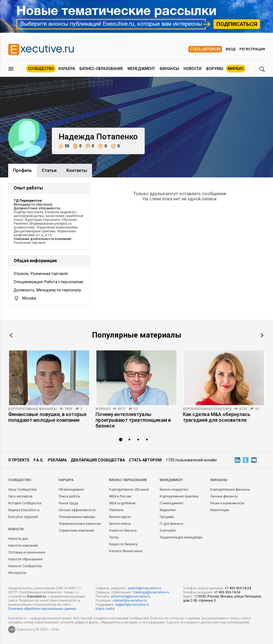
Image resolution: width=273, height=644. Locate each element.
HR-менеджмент (72, 490)
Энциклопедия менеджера (181, 537)
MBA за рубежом (122, 503)
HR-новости (17, 573)
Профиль (23, 170)
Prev (11, 335)
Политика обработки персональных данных (42, 609)
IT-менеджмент (172, 503)
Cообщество (20, 480)
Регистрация (252, 49)
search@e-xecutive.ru (144, 588)
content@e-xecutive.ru (130, 601)
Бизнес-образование (101, 69)
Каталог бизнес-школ (126, 551)
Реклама (57, 460)
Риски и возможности (227, 503)
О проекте (19, 460)
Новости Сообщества (25, 566)
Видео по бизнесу (123, 544)
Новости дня (18, 539)
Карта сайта (105, 609)
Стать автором (205, 49)
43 (257, 409)
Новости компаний (23, 546)
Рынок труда (68, 503)
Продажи (167, 517)
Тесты (114, 537)
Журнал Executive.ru (24, 510)
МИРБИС (236, 69)
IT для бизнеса (171, 524)
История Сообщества (25, 503)
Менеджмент (141, 69)
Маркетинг (168, 510)
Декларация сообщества (98, 460)
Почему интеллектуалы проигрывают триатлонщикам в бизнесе (133, 420)
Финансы (169, 69)
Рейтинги (116, 510)
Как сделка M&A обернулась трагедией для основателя (217, 417)
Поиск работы (69, 496)
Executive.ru (37, 596)
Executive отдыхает (23, 517)
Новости (192, 69)
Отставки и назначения (27, 552)
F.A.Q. (39, 460)
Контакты (77, 170)
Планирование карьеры (77, 517)
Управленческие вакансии (80, 524)
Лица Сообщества (22, 490)
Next (262, 335)
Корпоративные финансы (33, 409)
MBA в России (120, 496)
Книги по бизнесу (123, 531)
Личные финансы (224, 496)
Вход (231, 49)
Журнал (103, 409)
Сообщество (41, 69)
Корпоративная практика (207, 409)
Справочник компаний (76, 531)
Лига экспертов (20, 496)
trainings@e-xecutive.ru (151, 592)
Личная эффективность (77, 510)
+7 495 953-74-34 (238, 588)
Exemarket (168, 531)
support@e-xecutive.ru (132, 605)
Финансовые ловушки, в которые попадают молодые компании (47, 417)
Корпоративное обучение (129, 490)
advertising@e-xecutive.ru (131, 596)
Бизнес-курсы (120, 517)
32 (135, 409)
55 (64, 146)
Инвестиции (220, 510)
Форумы (215, 69)
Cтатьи (49, 170)
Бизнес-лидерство (174, 490)
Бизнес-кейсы (120, 524)
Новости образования (25, 559)
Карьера (67, 69)
